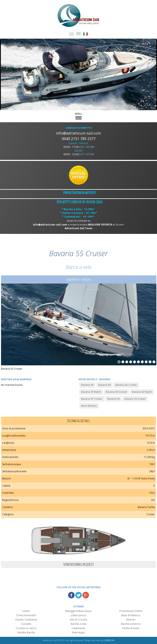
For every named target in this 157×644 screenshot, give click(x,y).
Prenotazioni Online (131, 611)
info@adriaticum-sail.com (78, 133)
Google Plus (86, 595)
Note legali (78, 632)
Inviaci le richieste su (79, 221)
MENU (78, 116)
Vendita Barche (26, 632)
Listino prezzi (78, 615)
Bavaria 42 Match (142, 392)
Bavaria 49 (87, 385)
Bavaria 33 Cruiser (135, 399)
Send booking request (78, 564)
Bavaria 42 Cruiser (126, 385)
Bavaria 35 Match (91, 392)
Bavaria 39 (104, 385)
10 (154, 362)
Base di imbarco (131, 615)
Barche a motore (131, 624)
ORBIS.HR (109, 640)
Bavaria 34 (113, 399)
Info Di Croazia (78, 620)
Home (26, 611)
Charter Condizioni (26, 620)
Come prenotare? (26, 615)
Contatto (26, 624)
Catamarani (78, 628)
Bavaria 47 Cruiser (92, 399)
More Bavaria (89, 406)
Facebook (71, 595)
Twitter (78, 595)
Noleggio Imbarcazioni (78, 611)
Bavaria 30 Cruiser (117, 392)
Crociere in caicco (26, 628)
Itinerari (131, 620)
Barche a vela (78, 624)
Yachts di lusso (131, 628)
